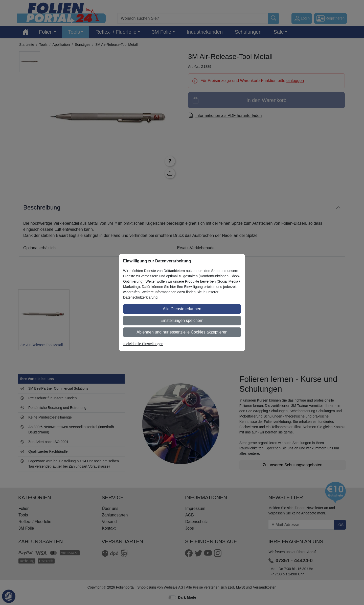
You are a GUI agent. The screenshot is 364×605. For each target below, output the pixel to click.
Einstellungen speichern (182, 320)
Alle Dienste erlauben (182, 309)
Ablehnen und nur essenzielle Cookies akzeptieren (182, 332)
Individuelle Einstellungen (143, 344)
